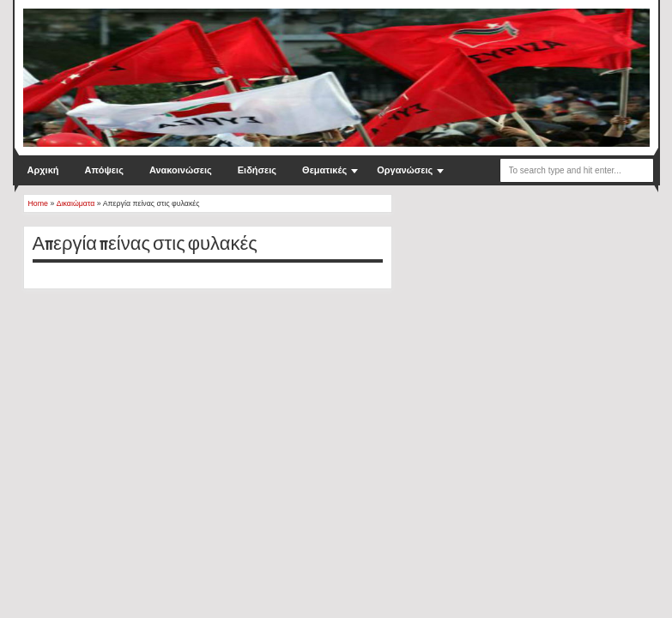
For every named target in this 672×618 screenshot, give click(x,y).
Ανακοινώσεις (181, 170)
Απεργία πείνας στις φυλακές (145, 244)
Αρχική (43, 170)
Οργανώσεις (405, 170)
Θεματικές (324, 170)
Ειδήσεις (257, 170)
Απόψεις (104, 170)
